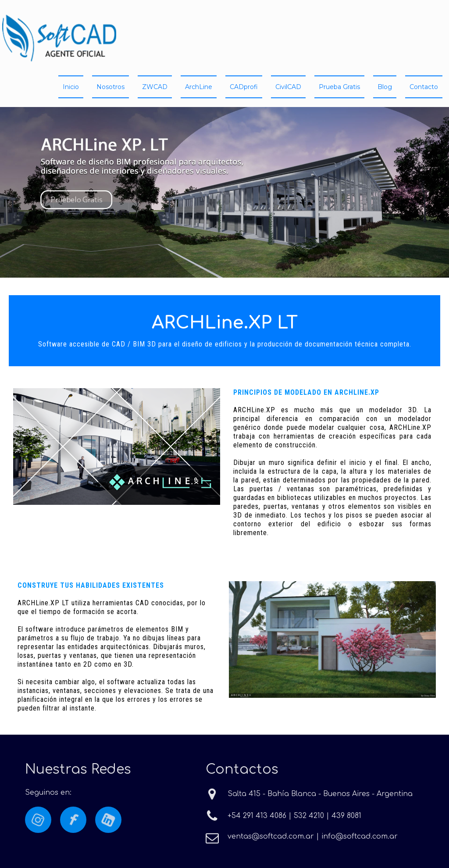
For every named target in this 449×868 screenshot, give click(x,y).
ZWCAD (155, 87)
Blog (385, 87)
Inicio (71, 87)
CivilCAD (288, 87)
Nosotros (110, 87)
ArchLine (199, 87)
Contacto (424, 87)
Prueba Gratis (339, 87)
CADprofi (244, 87)
